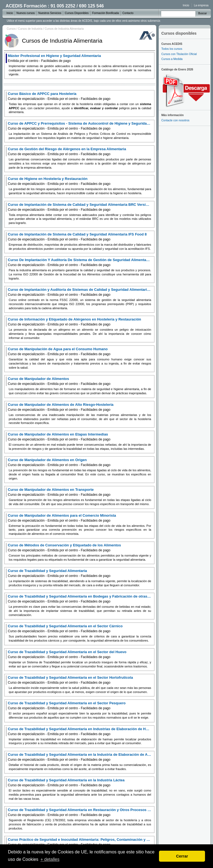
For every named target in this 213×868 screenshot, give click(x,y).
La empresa (201, 5)
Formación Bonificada (106, 13)
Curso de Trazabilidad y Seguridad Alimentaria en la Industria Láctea (66, 783)
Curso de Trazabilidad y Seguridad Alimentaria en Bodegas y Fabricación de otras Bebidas (80, 599)
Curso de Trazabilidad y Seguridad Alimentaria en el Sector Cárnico (65, 629)
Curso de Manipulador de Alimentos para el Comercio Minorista (62, 518)
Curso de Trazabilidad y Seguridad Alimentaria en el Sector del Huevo (67, 654)
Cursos (11, 29)
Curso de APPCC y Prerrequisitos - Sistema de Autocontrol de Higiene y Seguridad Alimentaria (80, 126)
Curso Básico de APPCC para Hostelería (59, 96)
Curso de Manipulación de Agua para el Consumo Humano (59, 351)
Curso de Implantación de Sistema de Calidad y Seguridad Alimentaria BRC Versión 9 (80, 207)
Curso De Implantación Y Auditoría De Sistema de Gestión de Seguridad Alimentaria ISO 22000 (80, 262)
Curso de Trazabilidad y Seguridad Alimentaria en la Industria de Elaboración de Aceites (80, 757)
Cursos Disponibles (77, 13)
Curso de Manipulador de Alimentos (59, 381)
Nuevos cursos (26, 13)
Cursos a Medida (172, 59)
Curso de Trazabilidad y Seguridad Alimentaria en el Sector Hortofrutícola (71, 680)
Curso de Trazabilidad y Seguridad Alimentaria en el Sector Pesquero (67, 706)
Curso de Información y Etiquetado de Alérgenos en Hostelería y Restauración (75, 322)
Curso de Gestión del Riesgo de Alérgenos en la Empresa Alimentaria (67, 151)
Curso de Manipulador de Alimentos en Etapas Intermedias (59, 437)
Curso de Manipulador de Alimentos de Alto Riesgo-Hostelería (61, 407)
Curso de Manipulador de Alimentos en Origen (59, 462)
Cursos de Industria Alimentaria (64, 29)
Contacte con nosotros (176, 120)
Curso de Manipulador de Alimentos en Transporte (59, 492)
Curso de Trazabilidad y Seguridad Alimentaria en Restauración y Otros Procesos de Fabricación (80, 812)
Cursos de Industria (30, 29)
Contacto (128, 13)
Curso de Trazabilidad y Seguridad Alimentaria (59, 573)
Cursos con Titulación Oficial (179, 54)
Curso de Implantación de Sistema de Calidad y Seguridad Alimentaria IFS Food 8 (77, 237)
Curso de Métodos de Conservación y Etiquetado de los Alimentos (65, 548)
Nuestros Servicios (50, 13)
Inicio (186, 5)
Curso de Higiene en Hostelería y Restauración (59, 181)
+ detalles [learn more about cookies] (50, 859)
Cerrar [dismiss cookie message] (182, 856)
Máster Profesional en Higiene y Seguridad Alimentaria (55, 58)
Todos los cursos (172, 49)
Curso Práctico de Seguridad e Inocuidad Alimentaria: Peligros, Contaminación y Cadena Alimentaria (80, 842)
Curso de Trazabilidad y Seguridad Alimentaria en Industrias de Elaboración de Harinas (80, 731)
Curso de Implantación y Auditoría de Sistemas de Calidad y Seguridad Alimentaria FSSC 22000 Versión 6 (80, 292)
